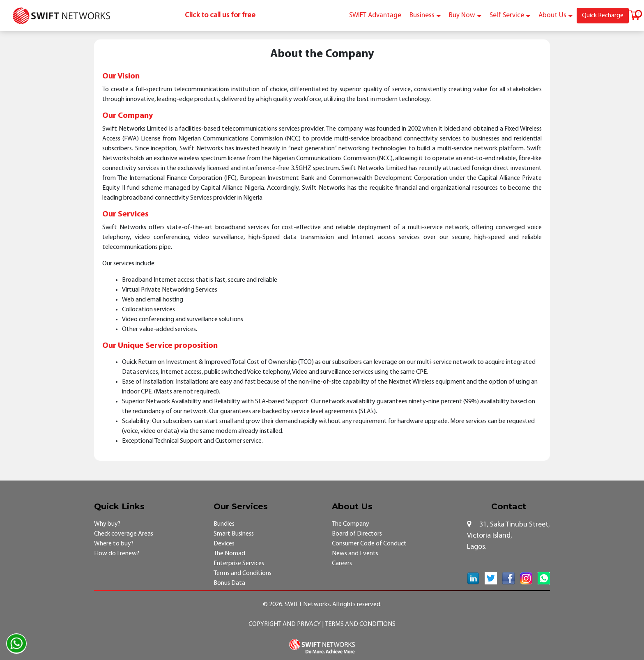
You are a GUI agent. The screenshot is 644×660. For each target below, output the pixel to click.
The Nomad (229, 554)
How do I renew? (117, 554)
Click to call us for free (220, 15)
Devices (224, 544)
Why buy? (107, 524)
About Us (555, 15)
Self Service (510, 15)
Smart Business (234, 534)
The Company (351, 524)
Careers (342, 563)
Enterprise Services (239, 563)
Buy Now (465, 15)
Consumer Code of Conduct (369, 544)
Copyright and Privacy (285, 624)
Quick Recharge (603, 16)
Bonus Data (229, 583)
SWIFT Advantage (375, 15)
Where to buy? (114, 544)
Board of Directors (357, 534)
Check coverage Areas (124, 534)
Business (425, 15)
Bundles (224, 524)
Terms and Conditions (243, 573)
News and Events (355, 554)
